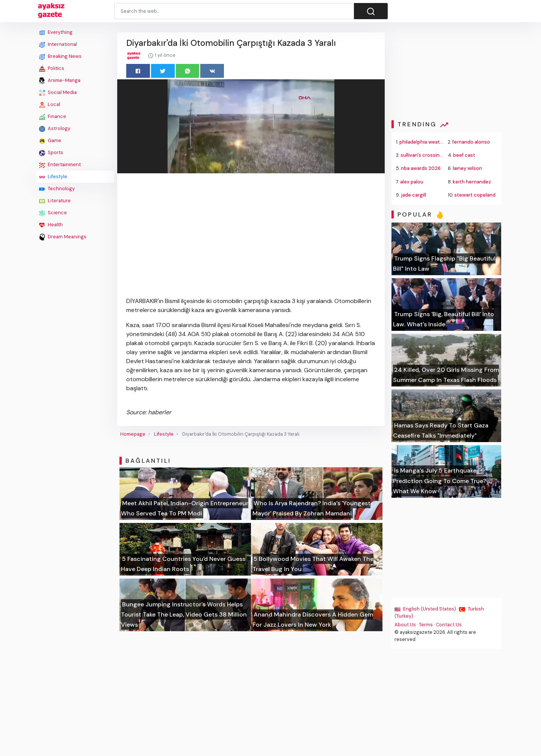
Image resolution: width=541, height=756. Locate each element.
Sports (51, 153)
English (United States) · (427, 609)
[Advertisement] (75, 356)
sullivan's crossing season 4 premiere (444, 155)
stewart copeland (475, 195)
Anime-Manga (60, 80)
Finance (53, 117)
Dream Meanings (63, 237)
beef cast (464, 155)
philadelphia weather (424, 142)
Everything (56, 32)
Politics (52, 68)
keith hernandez (472, 182)
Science (53, 213)
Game (50, 141)
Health (51, 225)
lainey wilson (467, 168)
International (58, 44)
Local (50, 105)
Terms (426, 625)
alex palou (412, 182)
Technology (57, 189)
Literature (55, 201)
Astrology (55, 129)
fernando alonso (471, 142)
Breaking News (60, 56)
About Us (405, 625)
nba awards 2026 (421, 168)
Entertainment (60, 165)
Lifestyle (53, 177)
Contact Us (449, 625)
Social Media (58, 92)
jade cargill (413, 195)
